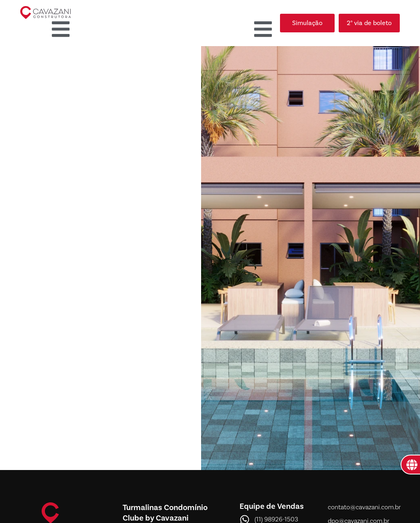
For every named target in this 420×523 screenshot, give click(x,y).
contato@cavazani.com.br (364, 507)
